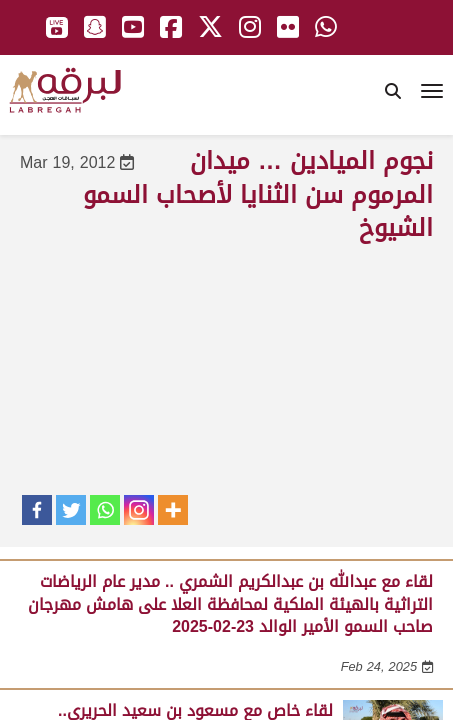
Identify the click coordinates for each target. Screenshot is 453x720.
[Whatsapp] (105, 510)
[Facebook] (37, 510)
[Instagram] (139, 510)
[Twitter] (71, 510)
